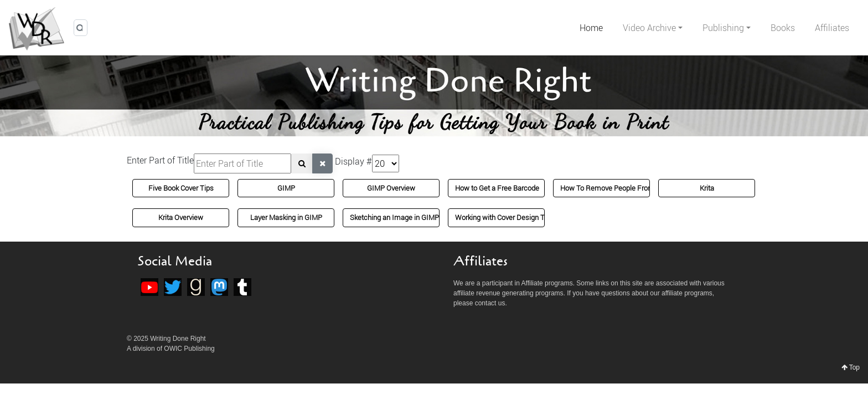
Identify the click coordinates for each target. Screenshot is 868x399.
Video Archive (649, 28)
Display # (353, 161)
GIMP (286, 188)
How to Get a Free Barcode (497, 188)
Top (851, 367)
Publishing (723, 28)
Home (591, 28)
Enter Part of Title (160, 160)
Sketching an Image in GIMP (394, 217)
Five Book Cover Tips (181, 188)
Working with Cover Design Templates (515, 217)
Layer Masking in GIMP (286, 217)
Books (783, 28)
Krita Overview (181, 217)
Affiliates (832, 28)
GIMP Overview (391, 188)
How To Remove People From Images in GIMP (634, 188)
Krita (707, 188)
